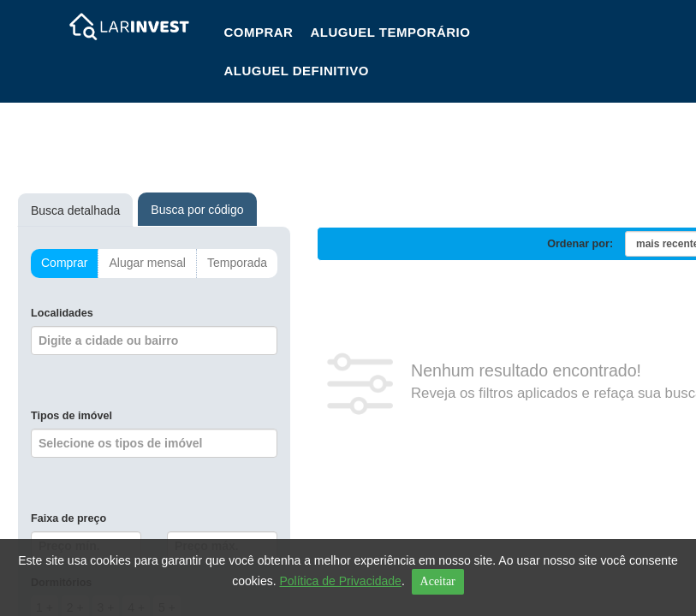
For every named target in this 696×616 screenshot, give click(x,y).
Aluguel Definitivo (296, 71)
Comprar (258, 32)
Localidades (62, 313)
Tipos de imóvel (71, 416)
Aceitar (438, 581)
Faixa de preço (68, 518)
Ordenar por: (580, 244)
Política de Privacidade (340, 581)
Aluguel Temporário (390, 32)
